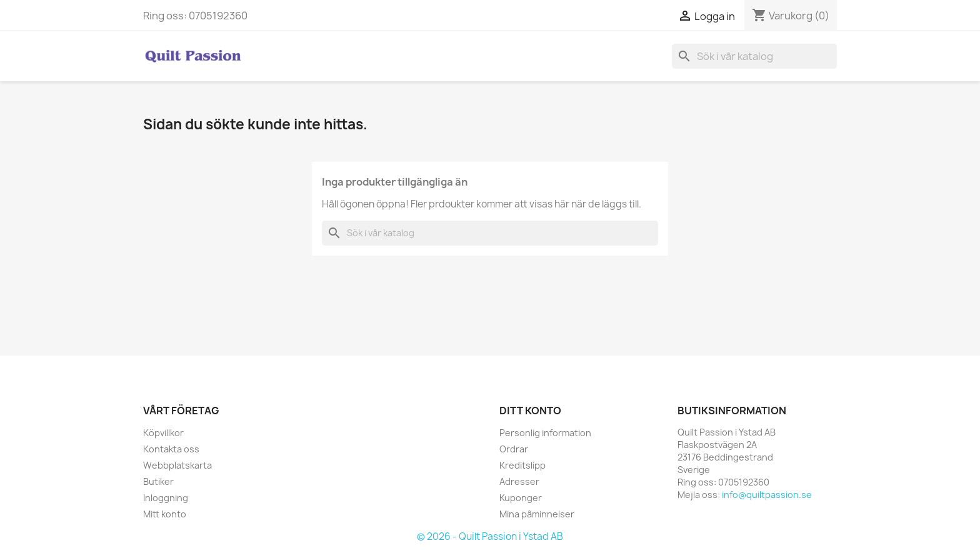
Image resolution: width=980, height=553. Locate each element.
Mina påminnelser (537, 514)
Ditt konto (530, 411)
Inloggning (166, 498)
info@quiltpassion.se (767, 495)
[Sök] (754, 56)
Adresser (519, 481)
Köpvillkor (163, 433)
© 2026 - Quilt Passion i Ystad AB (490, 536)
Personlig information (545, 433)
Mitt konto (165, 514)
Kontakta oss (171, 449)
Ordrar (514, 449)
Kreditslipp (522, 465)
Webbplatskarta (177, 465)
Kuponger (521, 498)
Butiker (158, 481)
